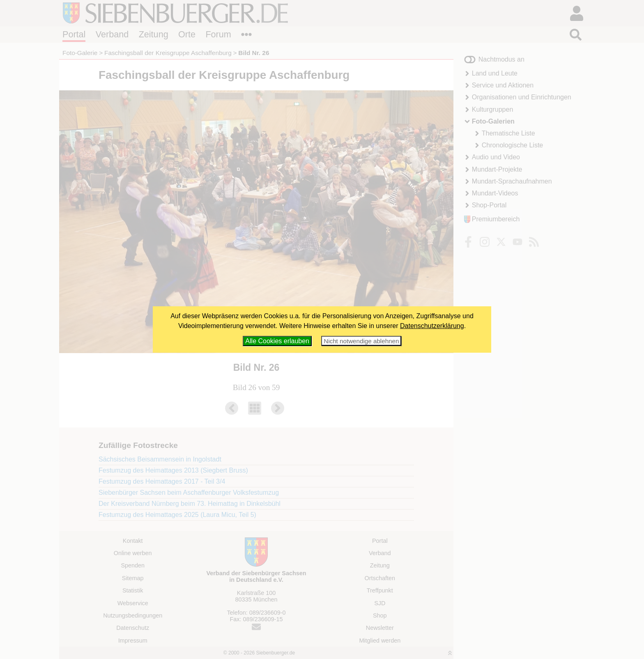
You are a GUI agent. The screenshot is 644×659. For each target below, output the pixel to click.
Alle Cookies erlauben (277, 341)
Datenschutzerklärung (432, 326)
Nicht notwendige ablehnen (361, 341)
